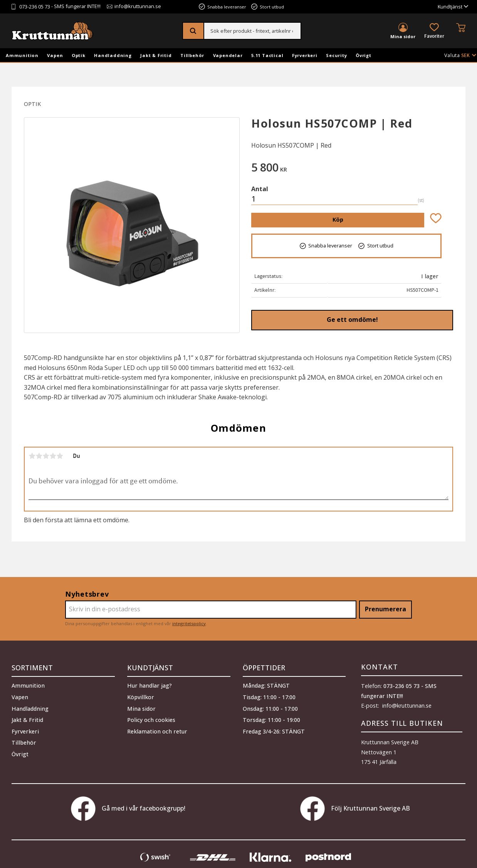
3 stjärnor (46, 456)
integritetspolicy (189, 623)
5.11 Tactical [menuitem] (267, 55)
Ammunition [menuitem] (22, 55)
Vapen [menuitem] (55, 55)
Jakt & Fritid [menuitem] (156, 55)
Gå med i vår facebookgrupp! (128, 809)
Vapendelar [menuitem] (228, 55)
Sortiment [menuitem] (32, 667)
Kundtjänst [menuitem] (450, 7)
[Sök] (194, 31)
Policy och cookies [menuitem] (151, 719)
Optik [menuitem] (79, 55)
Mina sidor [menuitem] (403, 36)
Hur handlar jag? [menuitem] (149, 685)
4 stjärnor (53, 456)
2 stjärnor (39, 456)
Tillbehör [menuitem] (192, 55)
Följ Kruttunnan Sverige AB (355, 809)
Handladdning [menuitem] (113, 55)
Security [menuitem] (336, 55)
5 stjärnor (60, 456)
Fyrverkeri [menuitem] (305, 55)
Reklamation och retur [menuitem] (157, 730)
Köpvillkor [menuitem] (141, 696)
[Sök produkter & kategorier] (253, 31)
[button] (434, 31)
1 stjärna (32, 456)
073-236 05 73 (35, 7)
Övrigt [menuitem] (364, 55)
